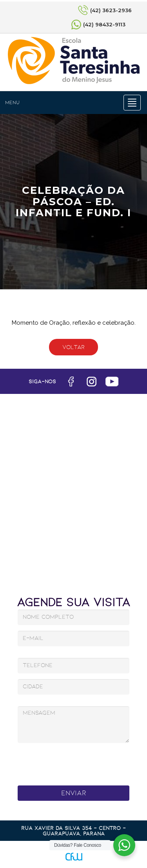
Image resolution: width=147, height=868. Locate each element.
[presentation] (75, 762)
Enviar (74, 793)
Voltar (73, 347)
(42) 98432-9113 (104, 24)
